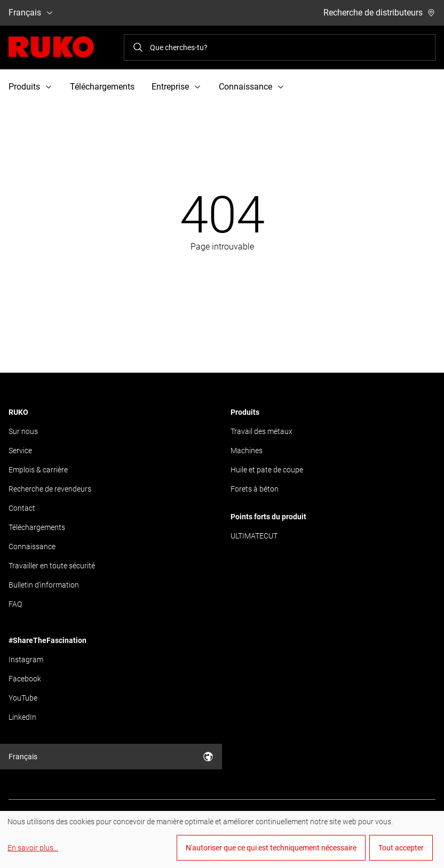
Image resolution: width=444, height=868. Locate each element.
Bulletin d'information (44, 585)
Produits (245, 412)
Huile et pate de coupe (267, 470)
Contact (22, 508)
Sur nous (23, 431)
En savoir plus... (33, 848)
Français (31, 13)
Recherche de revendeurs (50, 489)
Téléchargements (102, 87)
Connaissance (32, 546)
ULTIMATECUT (254, 536)
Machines (247, 451)
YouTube (23, 698)
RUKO (18, 412)
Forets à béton (255, 489)
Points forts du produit (268, 517)
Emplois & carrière (38, 470)
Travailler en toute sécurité (52, 566)
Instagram (26, 660)
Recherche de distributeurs (379, 13)
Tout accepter (401, 848)
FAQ (15, 604)
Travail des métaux (261, 431)
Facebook (25, 679)
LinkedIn (22, 717)
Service (20, 451)
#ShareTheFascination (47, 640)
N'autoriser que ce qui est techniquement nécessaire (271, 848)
